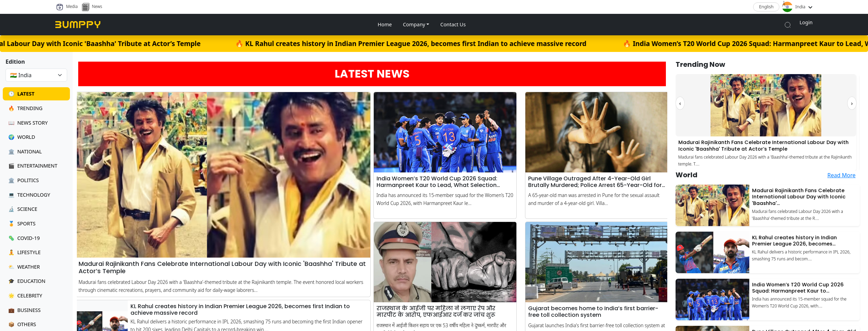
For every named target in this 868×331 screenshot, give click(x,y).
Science (23, 209)
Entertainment (33, 166)
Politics (24, 180)
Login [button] (806, 22)
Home (385, 24)
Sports (22, 223)
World (22, 137)
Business (24, 310)
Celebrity (25, 296)
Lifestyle (24, 252)
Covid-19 (24, 238)
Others (22, 324)
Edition (15, 62)
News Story (28, 123)
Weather (24, 267)
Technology (29, 195)
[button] (416, 25)
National (25, 151)
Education (27, 281)
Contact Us (453, 24)
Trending (25, 108)
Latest (21, 94)
